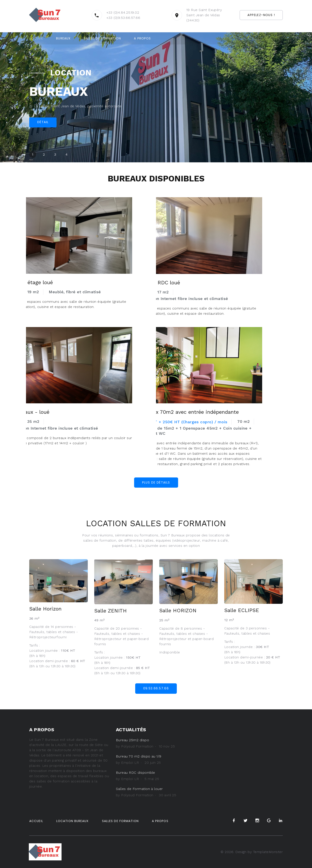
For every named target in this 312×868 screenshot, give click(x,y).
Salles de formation (102, 38)
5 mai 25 (152, 779)
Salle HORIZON (178, 611)
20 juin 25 (153, 763)
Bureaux (63, 38)
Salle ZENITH (111, 611)
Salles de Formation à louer (139, 789)
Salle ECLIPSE (242, 610)
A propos (142, 38)
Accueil (36, 38)
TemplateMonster (268, 852)
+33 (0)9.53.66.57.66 (116, 18)
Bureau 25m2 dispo (132, 740)
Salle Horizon (46, 609)
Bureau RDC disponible (136, 773)
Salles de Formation (121, 821)
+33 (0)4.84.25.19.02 (115, 12)
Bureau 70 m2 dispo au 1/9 (139, 756)
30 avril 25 (167, 795)
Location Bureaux (73, 821)
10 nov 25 (167, 746)
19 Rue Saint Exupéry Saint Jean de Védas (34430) (197, 15)
